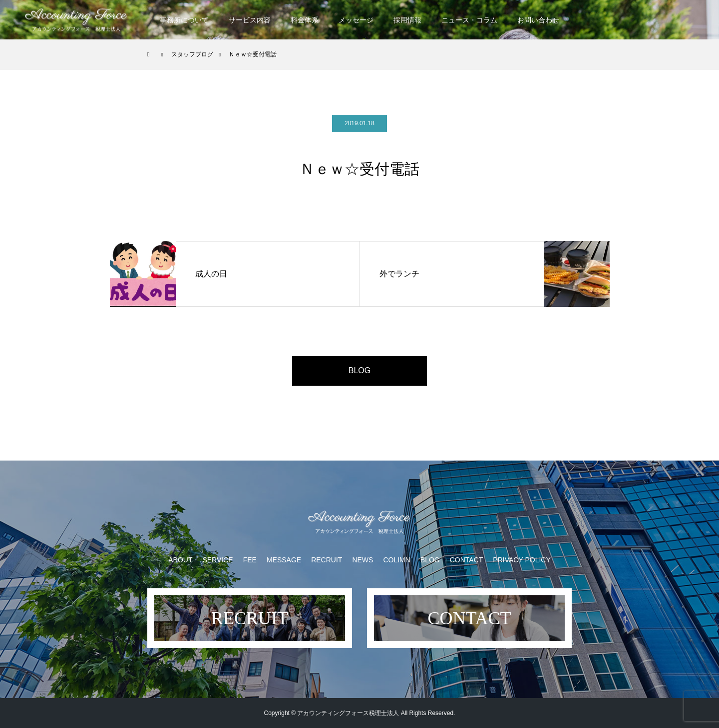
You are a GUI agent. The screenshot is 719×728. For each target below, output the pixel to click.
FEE (250, 560)
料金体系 (305, 20)
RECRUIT (327, 560)
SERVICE (217, 560)
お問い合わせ (538, 20)
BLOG (359, 370)
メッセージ (356, 20)
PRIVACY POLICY (522, 560)
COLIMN (396, 560)
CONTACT (467, 560)
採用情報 (407, 20)
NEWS (362, 560)
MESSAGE (284, 560)
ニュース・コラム (469, 20)
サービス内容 (250, 20)
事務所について (184, 20)
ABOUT (180, 560)
